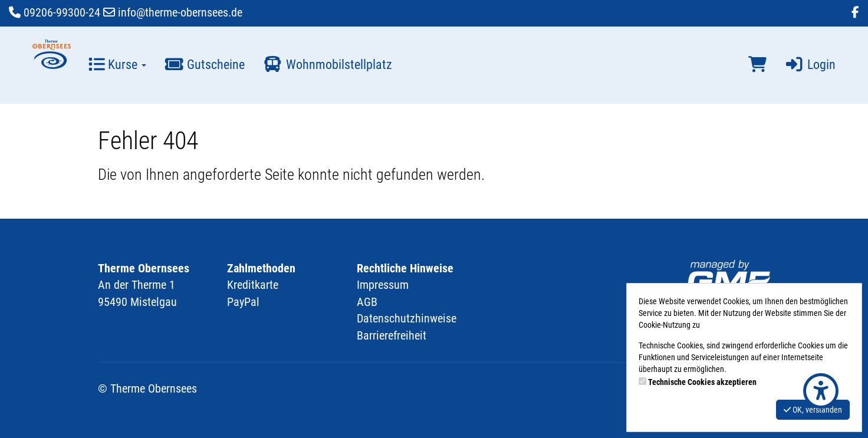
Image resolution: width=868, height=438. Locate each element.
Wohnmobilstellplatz (327, 65)
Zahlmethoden (261, 268)
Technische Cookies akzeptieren (702, 382)
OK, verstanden (813, 410)
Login (810, 65)
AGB (367, 302)
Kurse (117, 65)
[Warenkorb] (757, 65)
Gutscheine (204, 65)
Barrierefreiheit (392, 335)
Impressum (383, 285)
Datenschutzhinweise (407, 318)
